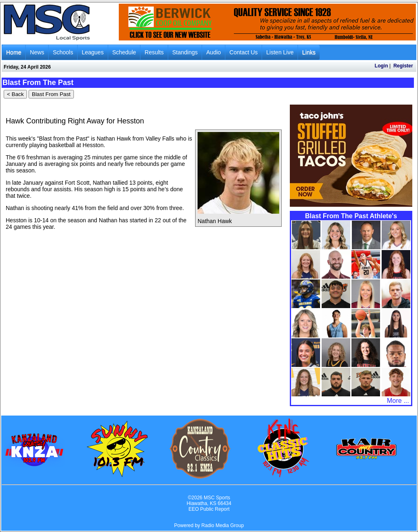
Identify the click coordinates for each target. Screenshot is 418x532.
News (37, 52)
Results (154, 52)
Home (14, 52)
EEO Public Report (209, 509)
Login (381, 66)
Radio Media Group (222, 525)
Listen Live (280, 52)
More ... (398, 401)
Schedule (124, 52)
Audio (213, 52)
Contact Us (243, 52)
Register (403, 66)
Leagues (93, 52)
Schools (63, 52)
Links (309, 52)
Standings (185, 52)
